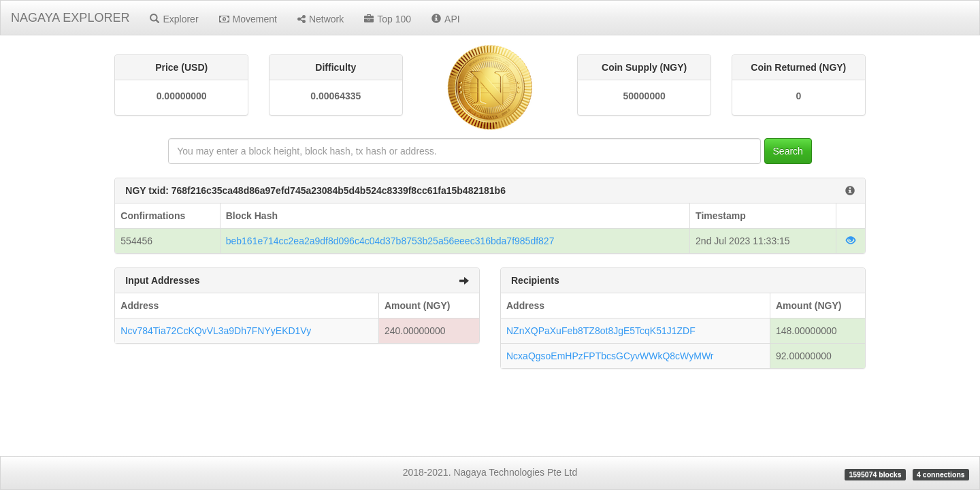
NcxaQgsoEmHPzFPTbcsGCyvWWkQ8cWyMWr (610, 356)
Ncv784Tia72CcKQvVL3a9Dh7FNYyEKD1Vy (216, 331)
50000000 (644, 96)
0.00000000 (182, 96)
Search (788, 151)
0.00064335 (336, 96)
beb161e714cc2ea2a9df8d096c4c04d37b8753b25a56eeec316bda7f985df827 (390, 241)
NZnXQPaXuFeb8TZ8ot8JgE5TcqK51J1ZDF (601, 331)
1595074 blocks (875, 474)
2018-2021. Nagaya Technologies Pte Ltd (490, 472)
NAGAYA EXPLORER (70, 18)
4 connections (941, 474)
